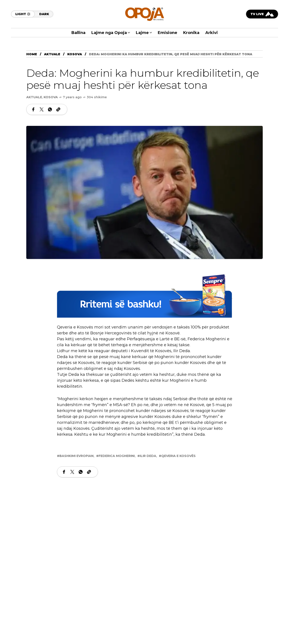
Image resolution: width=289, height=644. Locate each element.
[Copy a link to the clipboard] (58, 109)
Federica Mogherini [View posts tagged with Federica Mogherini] (117, 456)
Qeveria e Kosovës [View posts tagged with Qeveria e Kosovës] (178, 456)
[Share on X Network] (42, 109)
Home (32, 54)
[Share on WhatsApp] (50, 109)
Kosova (75, 54)
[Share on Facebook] (33, 109)
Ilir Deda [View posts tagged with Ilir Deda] (148, 456)
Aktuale (52, 54)
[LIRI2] (145, 296)
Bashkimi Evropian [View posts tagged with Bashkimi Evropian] (76, 456)
